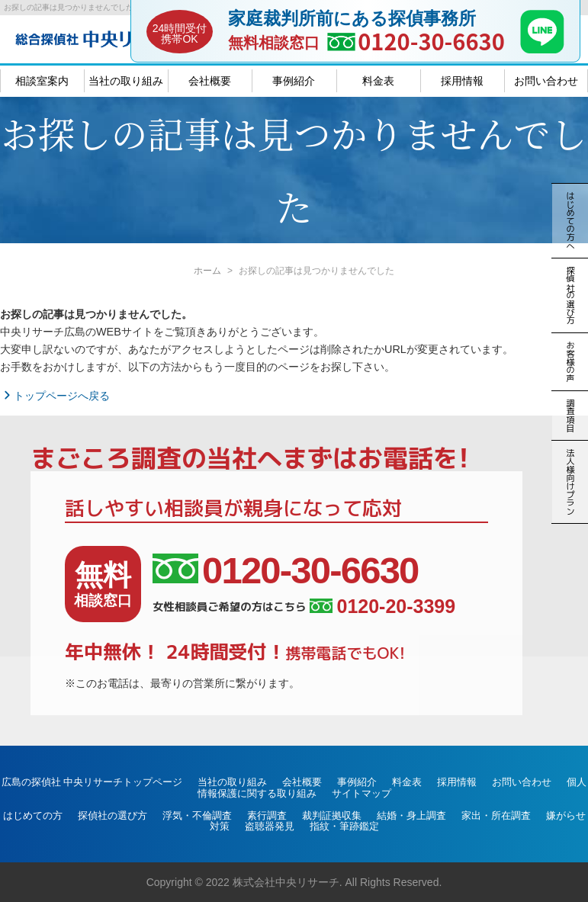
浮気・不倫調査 (197, 815)
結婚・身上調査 (411, 815)
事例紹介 (294, 81)
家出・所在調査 (496, 815)
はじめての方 (33, 815)
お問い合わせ (546, 81)
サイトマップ (361, 793)
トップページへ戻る (55, 396)
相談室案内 (42, 81)
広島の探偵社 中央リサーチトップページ (92, 782)
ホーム (207, 271)
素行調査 (267, 815)
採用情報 (462, 81)
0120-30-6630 (431, 41)
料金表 (378, 81)
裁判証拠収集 (332, 815)
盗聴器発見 (270, 826)
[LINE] (542, 49)
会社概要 (210, 81)
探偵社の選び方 (112, 815)
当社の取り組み (126, 81)
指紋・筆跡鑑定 (344, 826)
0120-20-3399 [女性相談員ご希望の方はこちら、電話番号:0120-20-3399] (382, 607)
